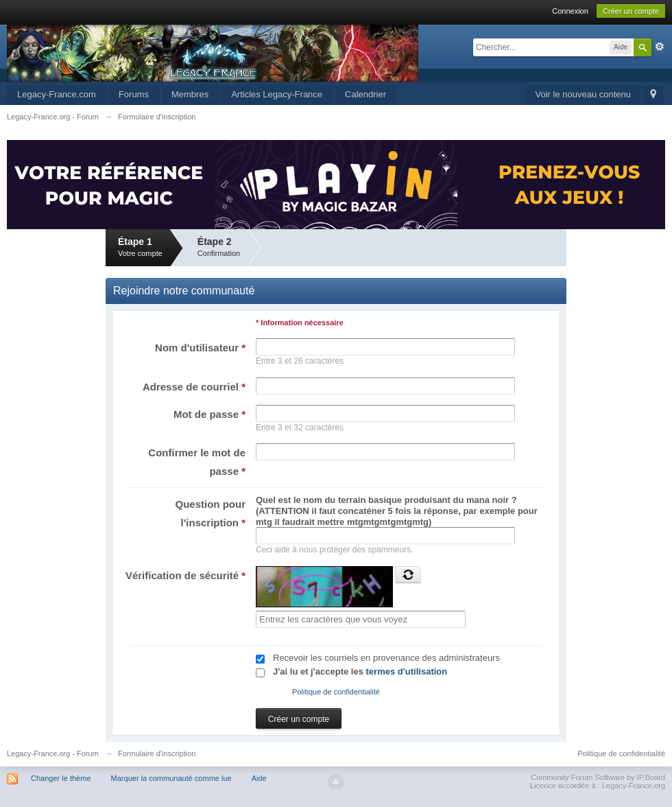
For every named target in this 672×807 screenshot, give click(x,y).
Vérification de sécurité (185, 575)
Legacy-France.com (57, 94)
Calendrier (365, 94)
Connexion (570, 11)
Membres (190, 94)
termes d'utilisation (407, 671)
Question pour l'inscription (211, 513)
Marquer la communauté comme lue (171, 778)
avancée (660, 47)
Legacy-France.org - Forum (53, 753)
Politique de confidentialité (336, 692)
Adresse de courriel (194, 387)
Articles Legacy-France (277, 94)
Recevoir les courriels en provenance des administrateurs (386, 658)
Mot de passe (209, 414)
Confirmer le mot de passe (197, 462)
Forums (134, 94)
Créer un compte (631, 11)
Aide (259, 778)
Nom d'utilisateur (200, 348)
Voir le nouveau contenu (584, 94)
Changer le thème (61, 778)
